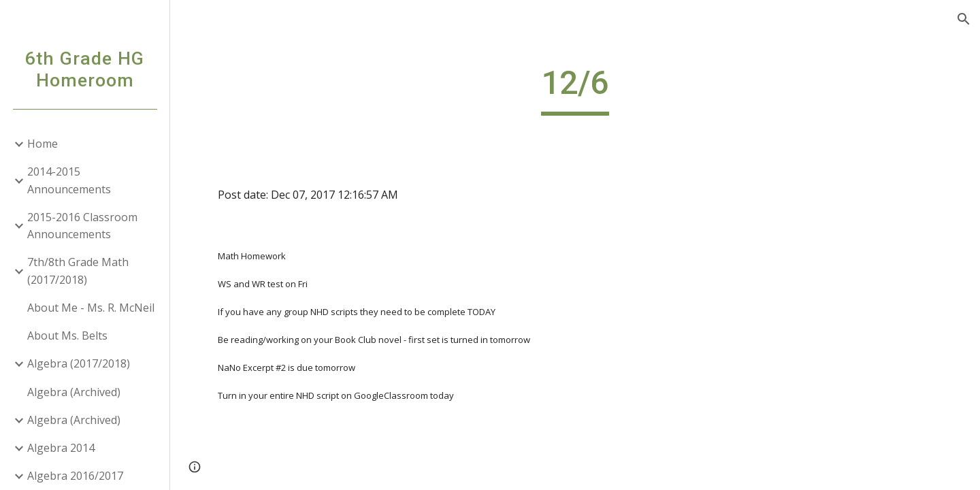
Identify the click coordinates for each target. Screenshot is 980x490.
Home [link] (43, 144)
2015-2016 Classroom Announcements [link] (82, 226)
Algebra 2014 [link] (61, 448)
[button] (964, 19)
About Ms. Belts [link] (67, 336)
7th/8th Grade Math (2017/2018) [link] (78, 271)
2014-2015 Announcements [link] (69, 180)
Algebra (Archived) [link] (74, 392)
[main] (575, 89)
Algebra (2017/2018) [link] (79, 363)
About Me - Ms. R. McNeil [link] (91, 308)
